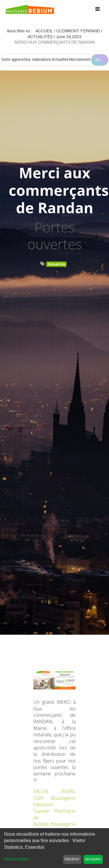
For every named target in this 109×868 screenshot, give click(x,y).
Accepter (93, 859)
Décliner (72, 859)
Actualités (56, 264)
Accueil (44, 31)
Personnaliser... (18, 859)
